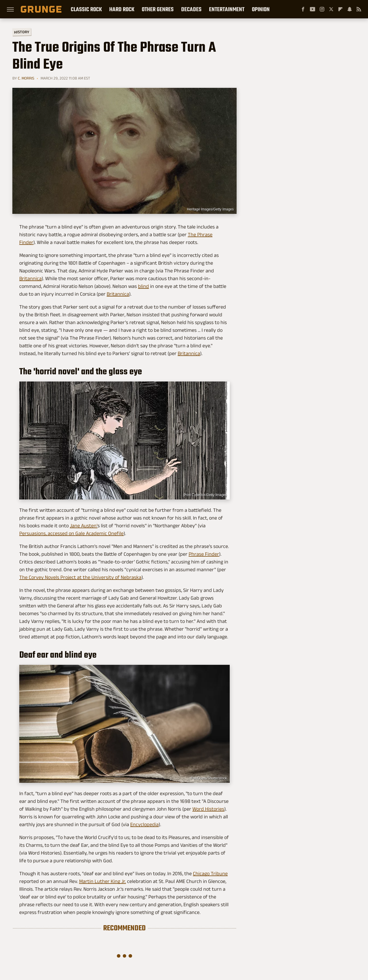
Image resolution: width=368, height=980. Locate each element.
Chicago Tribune (210, 874)
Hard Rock (122, 9)
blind (143, 286)
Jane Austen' (84, 526)
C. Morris (26, 78)
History (22, 32)
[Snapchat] (350, 9)
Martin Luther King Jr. (102, 881)
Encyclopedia (144, 824)
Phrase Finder (204, 554)
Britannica (30, 278)
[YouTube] (313, 9)
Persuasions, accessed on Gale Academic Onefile (71, 533)
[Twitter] (331, 9)
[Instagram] (322, 9)
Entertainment (227, 9)
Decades (191, 9)
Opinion (261, 9)
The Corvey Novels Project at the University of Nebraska (80, 577)
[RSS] (359, 9)
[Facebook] (303, 9)
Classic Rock (86, 9)
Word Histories (208, 809)
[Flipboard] (340, 9)
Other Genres (158, 9)
